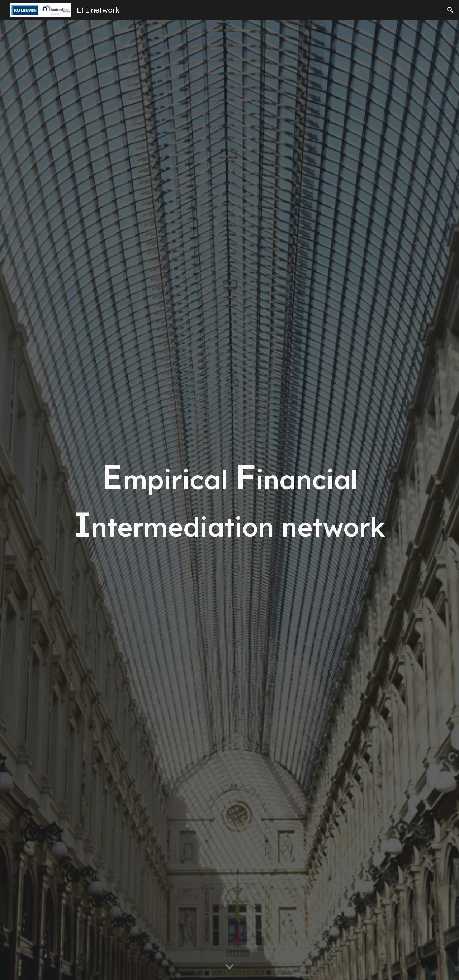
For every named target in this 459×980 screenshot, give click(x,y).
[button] (450, 10)
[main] (229, 500)
